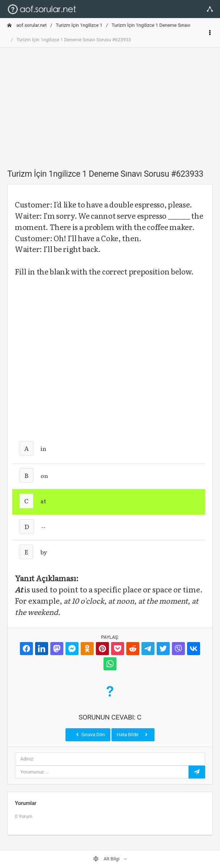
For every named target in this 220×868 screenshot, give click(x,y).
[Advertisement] (110, 104)
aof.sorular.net (27, 25)
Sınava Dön (90, 734)
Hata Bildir (133, 734)
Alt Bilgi (107, 859)
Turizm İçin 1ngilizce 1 (79, 25)
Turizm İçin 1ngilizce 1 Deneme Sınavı (151, 25)
